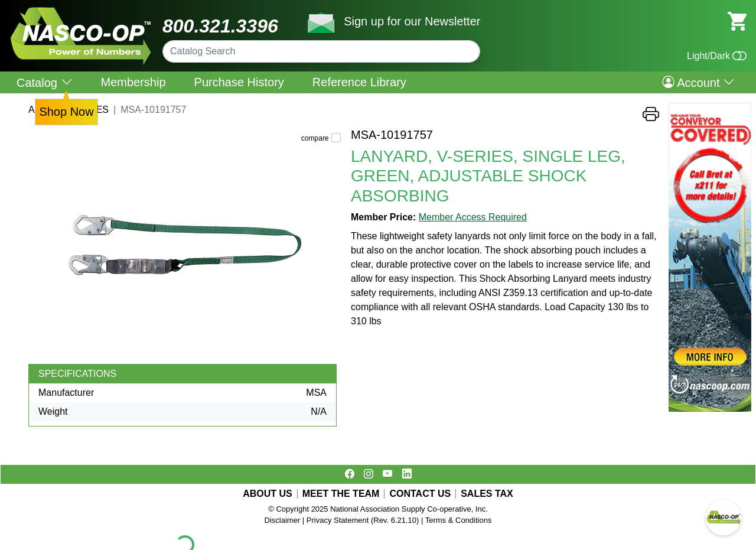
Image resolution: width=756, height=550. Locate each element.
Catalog (45, 82)
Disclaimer (283, 520)
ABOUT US (268, 494)
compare (315, 138)
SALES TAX (487, 494)
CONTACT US (420, 494)
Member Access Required (473, 217)
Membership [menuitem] (133, 82)
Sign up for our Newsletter (412, 21)
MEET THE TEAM (341, 494)
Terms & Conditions (459, 520)
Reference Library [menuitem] (359, 82)
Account (698, 82)
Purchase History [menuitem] (239, 82)
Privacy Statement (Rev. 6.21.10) (363, 520)
